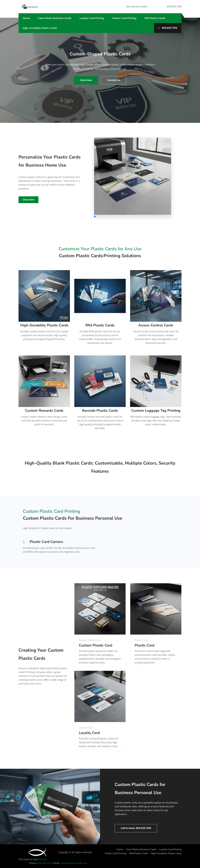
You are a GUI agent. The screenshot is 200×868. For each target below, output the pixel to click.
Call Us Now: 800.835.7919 (136, 828)
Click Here (86, 80)
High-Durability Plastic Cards (40, 28)
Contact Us (114, 80)
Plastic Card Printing (124, 18)
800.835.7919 (168, 28)
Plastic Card (144, 645)
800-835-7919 (45, 863)
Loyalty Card (89, 732)
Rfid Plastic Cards (155, 18)
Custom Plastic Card (96, 645)
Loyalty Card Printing (92, 18)
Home (26, 18)
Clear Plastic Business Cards (55, 18)
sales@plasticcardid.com (74, 863)
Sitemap (43, 859)
